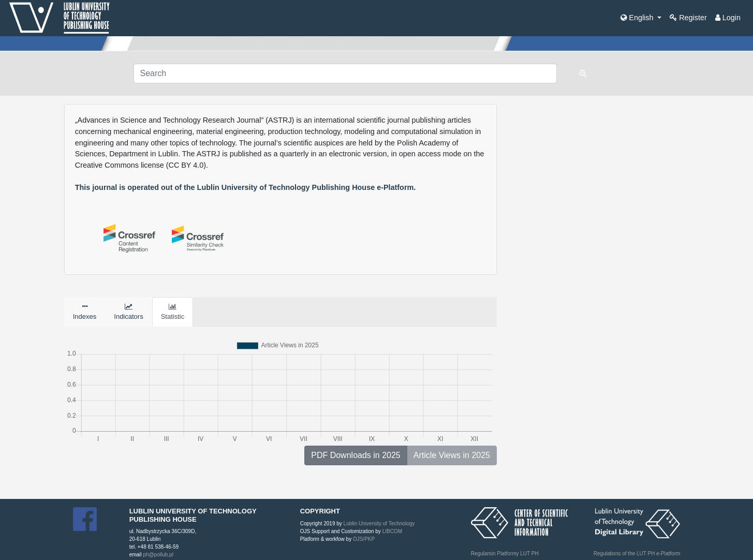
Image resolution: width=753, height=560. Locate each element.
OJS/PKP (363, 539)
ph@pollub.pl (158, 555)
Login (728, 18)
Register (688, 18)
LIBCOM (392, 531)
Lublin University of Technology (379, 524)
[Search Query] (345, 73)
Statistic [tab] (173, 312)
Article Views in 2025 (452, 455)
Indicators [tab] (128, 312)
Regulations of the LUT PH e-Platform (637, 554)
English (638, 18)
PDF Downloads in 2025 (356, 455)
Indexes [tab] (85, 312)
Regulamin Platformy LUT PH (505, 554)
